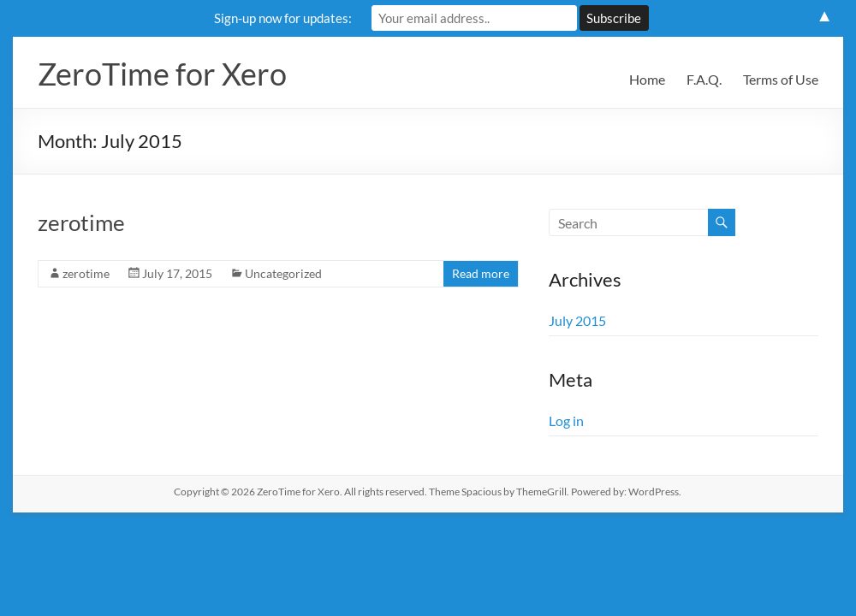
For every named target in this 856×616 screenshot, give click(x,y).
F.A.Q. (704, 79)
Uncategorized (283, 273)
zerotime (81, 222)
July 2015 (577, 320)
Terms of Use (781, 79)
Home (647, 79)
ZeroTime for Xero (162, 74)
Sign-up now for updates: (283, 18)
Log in (566, 421)
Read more (481, 273)
